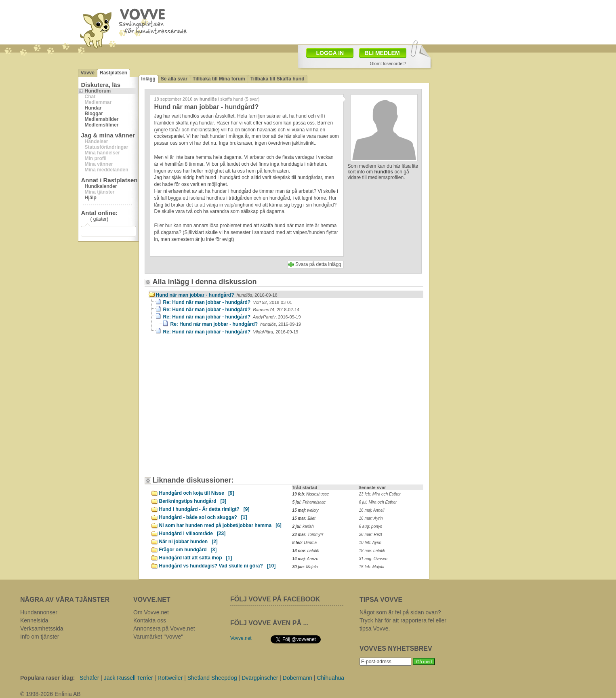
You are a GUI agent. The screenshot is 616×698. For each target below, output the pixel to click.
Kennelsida (34, 620)
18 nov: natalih (372, 551)
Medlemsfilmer (102, 125)
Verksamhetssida (42, 628)
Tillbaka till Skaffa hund (278, 79)
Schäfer (89, 678)
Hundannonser (39, 612)
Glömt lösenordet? (388, 63)
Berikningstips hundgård (193, 501)
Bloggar (94, 114)
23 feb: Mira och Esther (380, 494)
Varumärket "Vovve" (158, 637)
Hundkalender (101, 186)
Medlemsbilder (102, 119)
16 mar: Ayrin (371, 518)
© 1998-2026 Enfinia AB (50, 694)
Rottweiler (170, 678)
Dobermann (297, 678)
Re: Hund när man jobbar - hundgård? (228, 302)
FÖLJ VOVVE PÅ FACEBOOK (275, 599)
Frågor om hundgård (188, 550)
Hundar (93, 108)
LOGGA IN (330, 53)
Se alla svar (174, 79)
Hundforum (98, 91)
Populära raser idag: (47, 678)
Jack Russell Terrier (128, 678)
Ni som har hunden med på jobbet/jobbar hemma (220, 525)
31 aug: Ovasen (373, 559)
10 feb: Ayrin (370, 543)
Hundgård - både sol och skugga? (203, 517)
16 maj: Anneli (372, 510)
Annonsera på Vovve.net (164, 628)
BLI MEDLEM (382, 53)
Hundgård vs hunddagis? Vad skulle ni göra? (218, 566)
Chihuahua (330, 678)
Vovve (88, 73)
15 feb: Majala (372, 567)
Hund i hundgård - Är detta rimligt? (204, 509)
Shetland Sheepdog (212, 678)
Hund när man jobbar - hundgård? (217, 295)
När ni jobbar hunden (188, 542)
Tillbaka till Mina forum (219, 79)
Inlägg (148, 79)
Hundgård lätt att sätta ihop (196, 558)
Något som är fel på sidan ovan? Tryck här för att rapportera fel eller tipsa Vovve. (403, 620)
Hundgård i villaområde (192, 534)
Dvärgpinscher (260, 678)
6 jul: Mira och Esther (378, 502)
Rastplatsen (114, 73)
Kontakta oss (150, 620)
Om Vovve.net (151, 612)
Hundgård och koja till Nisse (197, 493)
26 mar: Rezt (371, 535)
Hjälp (91, 198)
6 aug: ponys (371, 526)
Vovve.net (241, 638)
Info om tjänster (40, 637)
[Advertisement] (355, 21)
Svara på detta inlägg (318, 264)
